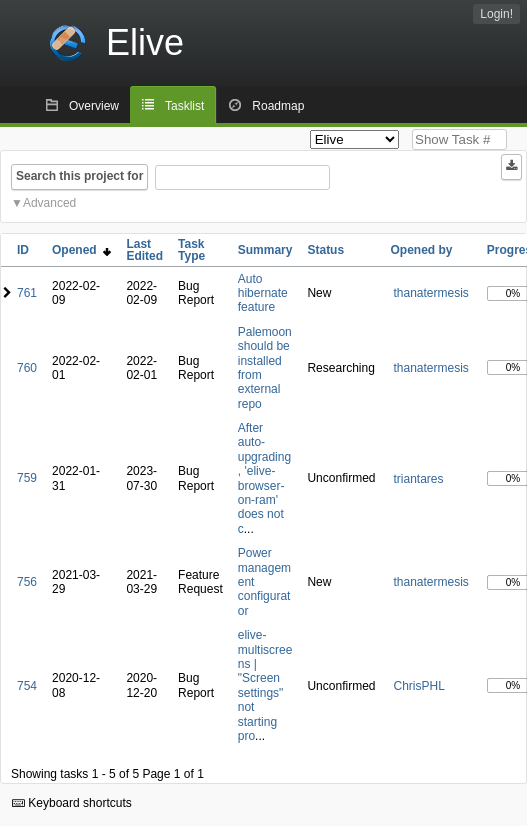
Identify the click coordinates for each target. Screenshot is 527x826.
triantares (418, 479)
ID (23, 250)
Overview (94, 106)
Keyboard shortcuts (72, 803)
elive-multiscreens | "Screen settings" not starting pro (265, 685)
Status (325, 250)
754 (27, 686)
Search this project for (79, 176)
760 (27, 368)
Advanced (49, 203)
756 (27, 582)
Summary (265, 250)
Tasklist (184, 106)
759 (27, 478)
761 (27, 293)
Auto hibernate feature (263, 293)
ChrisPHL (418, 686)
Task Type (191, 250)
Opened (81, 250)
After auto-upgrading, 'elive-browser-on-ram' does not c (264, 478)
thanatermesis (430, 293)
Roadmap (278, 106)
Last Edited (144, 250)
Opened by (421, 250)
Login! (496, 14)
